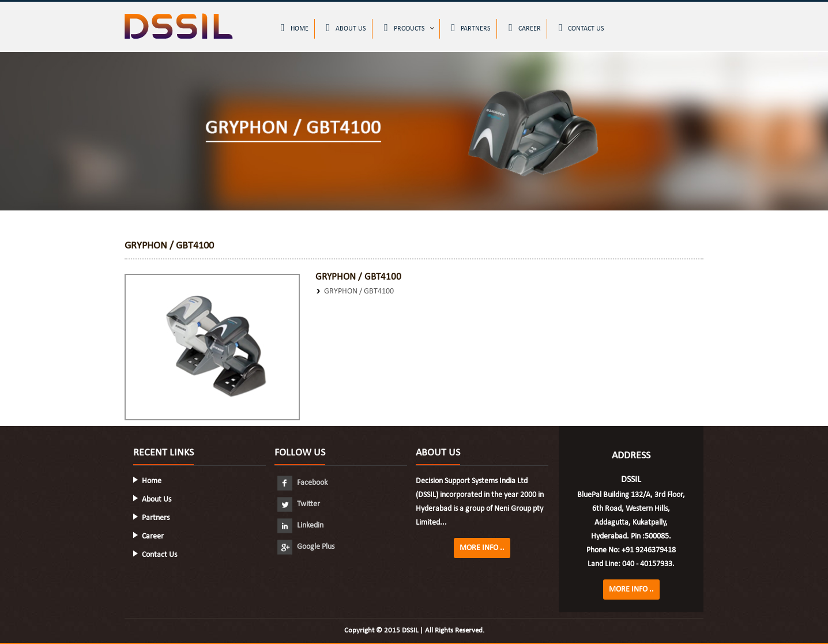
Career (525, 28)
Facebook (302, 483)
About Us (347, 28)
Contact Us (582, 28)
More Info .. (482, 548)
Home (295, 28)
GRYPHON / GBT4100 (359, 291)
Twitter (299, 504)
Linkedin (300, 526)
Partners (471, 28)
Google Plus (306, 547)
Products (404, 28)
